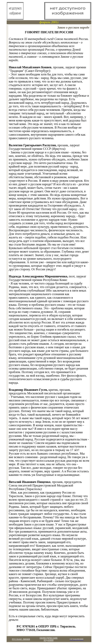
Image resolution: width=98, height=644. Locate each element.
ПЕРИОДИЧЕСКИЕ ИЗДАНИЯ (49, 639)
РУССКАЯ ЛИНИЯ (21, 639)
